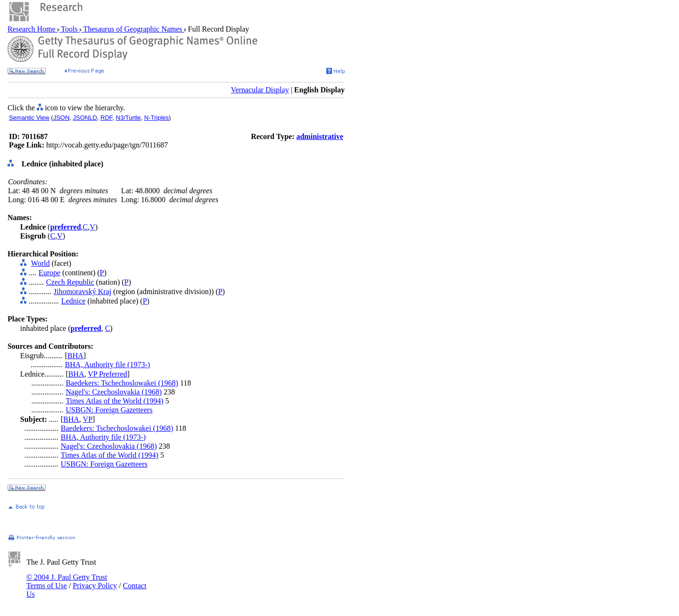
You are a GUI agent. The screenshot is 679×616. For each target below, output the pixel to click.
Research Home (33, 29)
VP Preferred (107, 374)
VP (88, 419)
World (41, 263)
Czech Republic (70, 282)
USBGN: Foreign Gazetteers (109, 410)
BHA (75, 356)
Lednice (74, 301)
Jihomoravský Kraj (83, 292)
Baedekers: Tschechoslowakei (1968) (122, 383)
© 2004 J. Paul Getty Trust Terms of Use (67, 581)
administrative (320, 136)
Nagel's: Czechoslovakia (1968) (114, 392)
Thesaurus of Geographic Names (133, 29)
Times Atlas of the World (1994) (114, 401)
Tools (70, 29)
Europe (50, 273)
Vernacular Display (260, 90)
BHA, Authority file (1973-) (108, 365)
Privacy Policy (95, 586)
